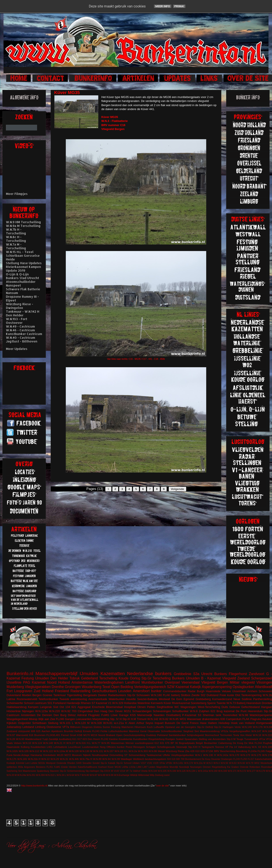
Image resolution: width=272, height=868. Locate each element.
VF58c (169, 763)
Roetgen (170, 739)
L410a (132, 767)
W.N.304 (40, 775)
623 (85, 739)
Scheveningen (162, 711)
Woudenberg (92, 687)
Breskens (41, 767)
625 (38, 731)
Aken (132, 723)
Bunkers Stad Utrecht (22, 278)
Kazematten (113, 673)
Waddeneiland (33, 739)
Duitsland (213, 695)
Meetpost (51, 763)
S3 (199, 715)
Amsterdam (28, 715)
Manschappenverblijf (56, 673)
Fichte (104, 731)
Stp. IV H (116, 719)
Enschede (98, 707)
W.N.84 (268, 727)
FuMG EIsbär (61, 767)
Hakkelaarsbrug (17, 707)
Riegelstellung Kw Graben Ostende (230, 767)
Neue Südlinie (243, 699)
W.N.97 (11, 735)
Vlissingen (264, 682)
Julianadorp (14, 727)
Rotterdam (255, 767)
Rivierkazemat (181, 703)
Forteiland (59, 703)
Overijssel (172, 682)
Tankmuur (60, 695)
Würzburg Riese (175, 751)
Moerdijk (174, 767)
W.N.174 (188, 763)
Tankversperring (251, 695)
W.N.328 (96, 723)
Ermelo (87, 731)
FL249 (236, 759)
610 (197, 751)
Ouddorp (151, 735)
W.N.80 (85, 775)
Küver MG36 (114, 767)
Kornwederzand (222, 699)
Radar (192, 691)
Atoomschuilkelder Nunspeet (21, 283)
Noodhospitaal (100, 755)
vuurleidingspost (144, 743)
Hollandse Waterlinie (137, 703)
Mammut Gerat (138, 731)
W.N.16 (257, 735)
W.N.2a (133, 751)
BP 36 (174, 743)
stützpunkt (24, 731)
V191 (149, 763)
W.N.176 (258, 727)
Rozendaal (267, 767)
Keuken (267, 719)
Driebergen (227, 759)
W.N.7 (78, 775)
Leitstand (28, 727)
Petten (151, 707)
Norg (103, 747)
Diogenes (87, 727)
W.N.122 (48, 751)
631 (162, 743)
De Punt (241, 711)
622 (213, 711)
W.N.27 (71, 743)
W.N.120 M (82, 723)
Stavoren (54, 771)
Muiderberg (15, 687)
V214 (122, 771)
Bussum (170, 723)
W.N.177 (251, 771)
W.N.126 (181, 771)
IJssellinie (14, 682)
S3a (196, 674)
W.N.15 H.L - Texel (20, 252)
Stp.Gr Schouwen (139, 695)
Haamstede (13, 747)
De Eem (177, 699)
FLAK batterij (171, 695)
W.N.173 (245, 755)
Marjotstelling (101, 719)
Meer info (163, 6)
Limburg (40, 727)
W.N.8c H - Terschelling (16, 239)
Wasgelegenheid (17, 719)
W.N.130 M (86, 751)
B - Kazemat (211, 678)
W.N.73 (231, 703)
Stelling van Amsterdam (212, 739)
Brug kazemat (225, 711)
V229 (156, 763)
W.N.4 (217, 763)
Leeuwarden (84, 719)
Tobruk (75, 678)
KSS (133, 715)
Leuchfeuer (75, 747)
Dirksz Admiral (77, 715)
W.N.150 (213, 771)
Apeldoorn (57, 731)
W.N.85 (174, 719)
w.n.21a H (120, 723)
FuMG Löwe (109, 715)
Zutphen (204, 711)
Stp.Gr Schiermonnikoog (72, 771)
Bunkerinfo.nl (20, 673)
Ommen (207, 767)
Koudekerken (38, 747)
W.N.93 (20, 739)
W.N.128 (74, 751)
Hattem (213, 723)
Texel (106, 687)
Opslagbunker (243, 687)
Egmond (189, 699)
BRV (217, 751)
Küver (167, 703)
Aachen (46, 731)
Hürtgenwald (264, 723)
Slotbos (185, 695)
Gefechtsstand (251, 707)
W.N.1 (199, 755)
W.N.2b (267, 695)
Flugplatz (94, 715)
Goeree (47, 695)
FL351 (50, 767)
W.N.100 (267, 747)
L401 (50, 747)
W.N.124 (37, 743)
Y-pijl (45, 739)
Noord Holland (58, 682)
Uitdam (136, 763)
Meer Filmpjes (17, 194)
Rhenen (86, 703)
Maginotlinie (162, 767)
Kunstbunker (140, 739)
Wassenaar (194, 719)
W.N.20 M (12, 775)
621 (74, 707)
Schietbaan (39, 723)
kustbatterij (65, 739)
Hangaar (267, 707)
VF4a (162, 763)
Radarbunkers (117, 695)
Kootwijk (11, 763)
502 (203, 695)
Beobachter (211, 743)
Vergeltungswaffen (240, 731)
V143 (116, 771)
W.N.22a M (200, 763)
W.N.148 (48, 743)
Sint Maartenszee (27, 771)
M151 (128, 711)
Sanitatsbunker (177, 735)
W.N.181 (22, 759)
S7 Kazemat (99, 703)
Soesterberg (199, 703)
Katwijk (195, 687)
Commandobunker (175, 691)
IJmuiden (89, 673)
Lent (27, 763)
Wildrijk (134, 775)
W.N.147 (256, 731)
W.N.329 (118, 703)
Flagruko (256, 719)
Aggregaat (84, 707)
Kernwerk (157, 703)
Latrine (11, 699)
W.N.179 (261, 771)
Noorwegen (196, 767)
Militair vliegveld (242, 682)
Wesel (161, 751)
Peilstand (162, 735)
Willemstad (144, 775)
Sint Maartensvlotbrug (207, 731)
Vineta (144, 771)
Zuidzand (12, 731)
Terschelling (108, 678)
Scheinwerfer (15, 703)
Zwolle (196, 695)
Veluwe (226, 691)
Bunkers (221, 674)
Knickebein (49, 755)
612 (157, 743)
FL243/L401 (53, 735)
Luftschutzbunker (118, 731)
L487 (145, 767)
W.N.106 (172, 771)
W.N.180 (156, 695)
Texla (236, 735)
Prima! (179, 6)
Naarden (159, 715)
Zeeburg (159, 775)
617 (80, 739)
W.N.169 (223, 771)
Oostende (61, 763)
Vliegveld (229, 678)
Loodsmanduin (90, 747)
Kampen (33, 707)
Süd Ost (59, 707)
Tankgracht (208, 747)
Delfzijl (78, 731)
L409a (125, 767)
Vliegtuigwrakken (38, 687)
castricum (41, 703)
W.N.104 (153, 771)
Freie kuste (227, 695)
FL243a (252, 751)
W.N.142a (223, 755)
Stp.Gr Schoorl (124, 763)
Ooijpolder (24, 723)
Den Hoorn (94, 739)
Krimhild (20, 763)
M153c (42, 763)
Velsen (18, 743)
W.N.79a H (86, 759)
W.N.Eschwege (122, 775)
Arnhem (252, 691)
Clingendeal (85, 711)
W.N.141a (203, 771)
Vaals (10, 743)
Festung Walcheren (122, 727)
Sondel (96, 763)
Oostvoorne (54, 727)
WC (177, 707)
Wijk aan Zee (47, 719)
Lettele (34, 763)
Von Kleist (246, 735)
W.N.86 (153, 751)
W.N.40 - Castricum (21, 338)
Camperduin (234, 719)
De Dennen (45, 715)
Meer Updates (17, 349)
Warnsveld (22, 735)
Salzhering (12, 771)
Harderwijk (73, 703)
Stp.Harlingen (92, 771)
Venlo (238, 727)
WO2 (257, 763)
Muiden (27, 695)
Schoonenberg (137, 755)
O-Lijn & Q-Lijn (17, 274)
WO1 (183, 719)
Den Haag (101, 711)
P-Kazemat (189, 715)
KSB (80, 735)
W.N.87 (93, 775)
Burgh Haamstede (209, 691)
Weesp (33, 719)
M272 (68, 755)
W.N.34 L (61, 775)
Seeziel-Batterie (147, 699)
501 (50, 703)
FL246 (60, 719)
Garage (124, 715)
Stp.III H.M (129, 719)
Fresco (194, 723)
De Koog (238, 743)
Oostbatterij (173, 715)
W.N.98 (243, 715)
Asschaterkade (98, 699)
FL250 (244, 759)
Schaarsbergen (142, 711)
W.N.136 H (209, 755)
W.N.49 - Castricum (20, 326)
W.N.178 (267, 755)
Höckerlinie (14, 711)
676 (167, 743)
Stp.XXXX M (106, 771)
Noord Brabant (107, 735)
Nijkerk (87, 755)
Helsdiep (224, 723)
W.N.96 (110, 775)
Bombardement (193, 759)
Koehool (102, 767)
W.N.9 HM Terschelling (23, 222)
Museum (77, 755)
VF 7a (129, 771)
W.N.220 (54, 711)
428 (192, 751)
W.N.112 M (36, 751)
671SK (209, 751)
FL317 (251, 759)
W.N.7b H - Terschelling (16, 231)
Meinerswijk (145, 715)
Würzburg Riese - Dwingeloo (20, 306)
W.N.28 (11, 739)
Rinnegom (139, 747)
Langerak (46, 707)
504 (169, 759)
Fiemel (65, 735)
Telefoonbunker (48, 699)
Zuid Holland (44, 691)
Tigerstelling (75, 695)
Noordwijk (184, 767)
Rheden (71, 763)
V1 (110, 703)
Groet (73, 735)
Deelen (103, 695)
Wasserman (118, 743)
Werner (130, 743)
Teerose (220, 747)
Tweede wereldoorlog (73, 699)
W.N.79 (250, 763)
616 (31, 735)
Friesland (62, 691)
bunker (156, 691)
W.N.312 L (51, 775)
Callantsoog (225, 743)
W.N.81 (108, 723)
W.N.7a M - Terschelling (16, 246)
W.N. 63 (256, 747)
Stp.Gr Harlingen (224, 727)
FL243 (96, 731)
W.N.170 (234, 755)
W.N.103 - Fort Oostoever (17, 321)
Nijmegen (28, 711)
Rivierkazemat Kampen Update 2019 (23, 269)
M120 (60, 755)
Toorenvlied (230, 715)
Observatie (154, 731)
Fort (10, 691)
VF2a (269, 739)
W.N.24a (22, 775)
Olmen (141, 707)
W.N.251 (31, 775)
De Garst (183, 723)
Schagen (151, 747)
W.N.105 (162, 771)
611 (75, 739)
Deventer (216, 759)
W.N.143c (178, 763)
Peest (129, 747)
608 (33, 731)
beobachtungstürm (156, 759)
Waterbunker (117, 699)
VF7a (66, 727)
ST (126, 755)
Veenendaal (190, 682)
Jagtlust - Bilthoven (22, 341)
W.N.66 (241, 763)
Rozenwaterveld (27, 699)
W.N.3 (209, 763)
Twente (221, 703)
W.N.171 (232, 771)
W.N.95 (106, 743)
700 (183, 759)
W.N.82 (164, 719)
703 (74, 711)
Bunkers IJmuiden (186, 678)
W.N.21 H (60, 743)
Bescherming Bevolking (234, 751)
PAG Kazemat (34, 682)
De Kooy (206, 759)
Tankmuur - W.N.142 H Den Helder (23, 313)
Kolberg (25, 747)
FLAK (246, 719)
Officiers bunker (115, 747)
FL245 (261, 751)
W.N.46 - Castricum (20, 330)
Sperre (211, 703)
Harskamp (36, 755)
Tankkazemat (154, 755)
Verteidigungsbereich (150, 687)
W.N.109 (24, 751)
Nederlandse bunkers (149, 673)
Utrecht (207, 674)
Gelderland (89, 678)
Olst (238, 695)
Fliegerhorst (238, 674)
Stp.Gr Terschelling (156, 678)
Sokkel (180, 739)
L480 (139, 767)
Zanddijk (53, 739)
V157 (143, 763)
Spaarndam (191, 739)
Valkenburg (244, 747)
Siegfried (188, 731)
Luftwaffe (159, 727)
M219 (94, 735)
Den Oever (115, 711)
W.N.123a (41, 711)
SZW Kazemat (178, 687)
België (200, 743)
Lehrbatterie (60, 747)
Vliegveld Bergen (215, 682)
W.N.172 (242, 771)
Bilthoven (75, 727)
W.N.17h (12, 759)
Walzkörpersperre (261, 715)
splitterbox (12, 767)
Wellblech (139, 759)
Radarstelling (80, 691)
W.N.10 (27, 743)
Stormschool (212, 735)
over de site (162, 786)
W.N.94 (106, 759)
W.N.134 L (192, 771)
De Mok (249, 743)
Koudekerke (125, 739)
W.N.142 (153, 719)
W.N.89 (97, 759)
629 (203, 751)
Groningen (73, 687)
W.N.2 (269, 771)
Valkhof (137, 771)
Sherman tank (212, 715)
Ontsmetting (116, 755)
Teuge (240, 739)
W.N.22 (45, 759)
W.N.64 (70, 775)
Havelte (131, 699)
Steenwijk (182, 747)
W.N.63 (233, 763)
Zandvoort (256, 674)
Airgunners (29, 767)
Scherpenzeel (262, 678)
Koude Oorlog (129, 678)
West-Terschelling (209, 707)
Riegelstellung (157, 739)
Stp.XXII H (194, 747)
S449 (79, 763)
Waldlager (127, 759)
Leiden (152, 767)
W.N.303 (143, 751)
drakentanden (211, 719)
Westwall (164, 699)
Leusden (125, 691)
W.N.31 (64, 759)
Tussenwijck (251, 739)
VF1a (262, 739)
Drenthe (58, 687)
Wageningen (188, 707)
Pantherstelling (263, 699)
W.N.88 (102, 775)
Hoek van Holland (243, 723)
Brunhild (69, 731)
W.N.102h (12, 751)
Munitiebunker (152, 682)
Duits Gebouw (231, 707)
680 (178, 759)
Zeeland (243, 678)
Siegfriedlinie (165, 707)
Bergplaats (90, 695)
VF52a (224, 731)
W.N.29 (55, 759)
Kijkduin (12, 723)
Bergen (37, 695)
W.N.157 (109, 751)
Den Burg (60, 715)
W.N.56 (224, 763)
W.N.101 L (67, 723)
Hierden (73, 767)
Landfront (132, 682)
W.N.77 (96, 743)
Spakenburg (43, 771)
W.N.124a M (61, 751)
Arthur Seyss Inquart (150, 723)
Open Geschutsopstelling (131, 735)
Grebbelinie (183, 674)
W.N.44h (74, 759)
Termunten (226, 735)
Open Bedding (122, 687)
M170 (87, 735)
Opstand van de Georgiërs (181, 727)
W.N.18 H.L (121, 751)
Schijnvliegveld (195, 735)
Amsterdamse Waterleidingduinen (98, 682)
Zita (187, 751)
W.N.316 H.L (83, 743)
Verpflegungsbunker (183, 755)
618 (173, 759)
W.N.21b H (34, 759)
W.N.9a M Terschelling (23, 226)
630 (223, 719)
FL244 (258, 743)
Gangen (70, 719)
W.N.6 (194, 711)
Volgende (177, 489)
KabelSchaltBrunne (88, 767)
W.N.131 (98, 751)
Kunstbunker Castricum (24, 334)
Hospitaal (130, 707)
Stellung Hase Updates (24, 263)
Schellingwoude (166, 747)
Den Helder (59, 678)
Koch (150, 727)
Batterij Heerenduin (249, 703)
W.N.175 (256, 755)
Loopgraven (23, 691)
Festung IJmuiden (35, 678)
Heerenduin (255, 711)
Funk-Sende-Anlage (18, 755)
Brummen (40, 735)
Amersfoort (141, 691)
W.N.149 (247, 727)
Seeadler (87, 763)
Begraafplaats (187, 743)
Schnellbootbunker (172, 731)
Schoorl (29, 703)
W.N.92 (66, 711)
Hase (203, 723)
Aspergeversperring (217, 687)
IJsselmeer (239, 691)
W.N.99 (116, 759)
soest (167, 775)
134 (68, 707)
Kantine (113, 739)
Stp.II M (231, 739)
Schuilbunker (180, 711)
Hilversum (140, 727)
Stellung (53, 723)
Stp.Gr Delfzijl (205, 727)
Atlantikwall (263, 687)
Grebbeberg (203, 699)
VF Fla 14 (231, 747)
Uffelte (166, 755)
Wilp (152, 775)
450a (21, 767)
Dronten (267, 703)
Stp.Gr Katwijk (108, 763)
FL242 (105, 739)
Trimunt (142, 719)
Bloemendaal (115, 707)
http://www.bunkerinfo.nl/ (34, 786)
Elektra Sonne (102, 727)
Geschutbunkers (104, 691)
